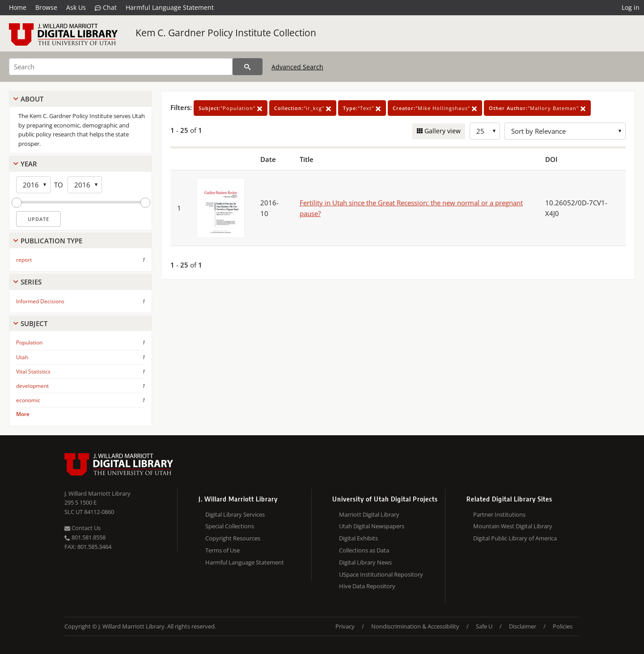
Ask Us (76, 7)
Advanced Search (297, 67)
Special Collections (230, 526)
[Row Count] (485, 131)
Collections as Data (364, 550)
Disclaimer (523, 626)
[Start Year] (33, 185)
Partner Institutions (499, 514)
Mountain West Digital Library (513, 526)
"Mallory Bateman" (537, 108)
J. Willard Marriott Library (97, 493)
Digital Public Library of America (515, 538)
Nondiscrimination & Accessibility (415, 626)
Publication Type (51, 241)
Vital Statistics (33, 372)
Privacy (345, 626)
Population (29, 342)
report (24, 260)
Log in (631, 7)
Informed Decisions (40, 301)
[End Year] (85, 185)
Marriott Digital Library (369, 514)
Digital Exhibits (358, 538)
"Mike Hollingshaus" (435, 108)
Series (31, 282)
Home (18, 7)
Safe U (484, 626)
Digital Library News (365, 562)
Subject (34, 323)
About (32, 99)
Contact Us (83, 528)
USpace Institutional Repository (381, 574)
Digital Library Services (235, 514)
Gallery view (442, 131)
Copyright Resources (233, 538)
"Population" (231, 108)
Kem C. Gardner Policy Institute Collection (226, 33)
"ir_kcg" (303, 108)
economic (28, 400)
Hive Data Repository (367, 586)
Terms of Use (222, 550)
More (23, 414)
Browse (46, 7)
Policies (563, 626)
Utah (22, 357)
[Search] (121, 67)
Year (29, 164)
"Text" (362, 108)
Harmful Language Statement (170, 7)
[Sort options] (565, 131)
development (32, 386)
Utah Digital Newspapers (372, 526)
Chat (106, 8)
